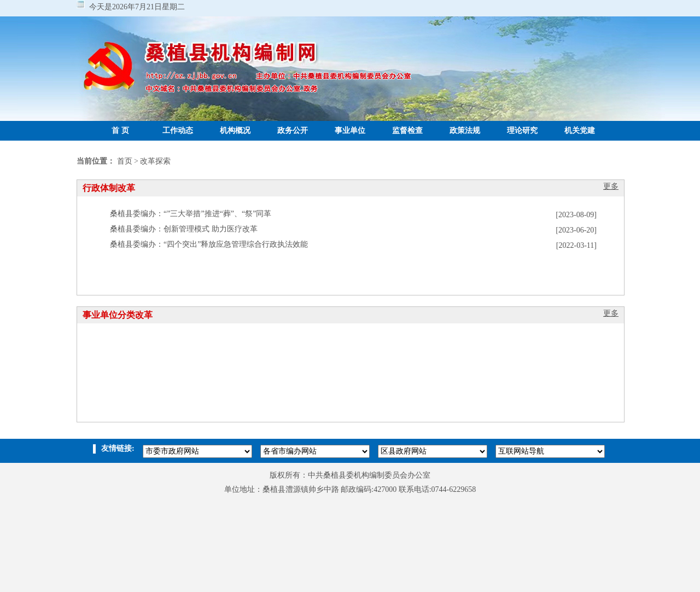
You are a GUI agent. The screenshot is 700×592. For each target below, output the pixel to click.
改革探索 (155, 161)
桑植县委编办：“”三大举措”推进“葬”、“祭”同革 (191, 214)
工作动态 (178, 130)
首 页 (120, 130)
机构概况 (235, 130)
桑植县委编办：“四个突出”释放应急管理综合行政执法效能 (209, 244)
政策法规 (465, 130)
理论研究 (522, 130)
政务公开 (293, 130)
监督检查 (407, 130)
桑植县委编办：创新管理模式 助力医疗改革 (184, 229)
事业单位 (350, 130)
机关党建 (580, 130)
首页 (125, 161)
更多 (611, 186)
